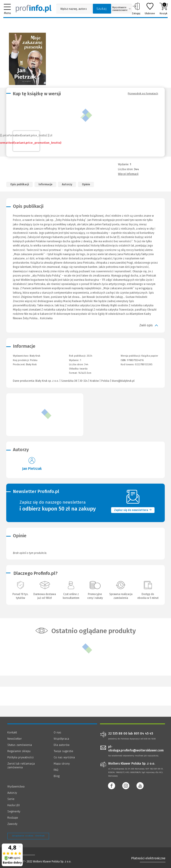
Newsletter (15, 739)
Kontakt (12, 732)
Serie (11, 799)
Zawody (12, 824)
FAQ (56, 770)
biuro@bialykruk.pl (123, 381)
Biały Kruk (31, 364)
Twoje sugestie (63, 751)
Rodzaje (13, 818)
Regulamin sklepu (19, 751)
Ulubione (150, 9)
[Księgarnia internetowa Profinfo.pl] (34, 9)
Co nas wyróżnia (64, 757)
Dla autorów (62, 745)
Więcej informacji (128, 174)
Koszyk (164, 9)
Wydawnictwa (16, 786)
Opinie (86, 184)
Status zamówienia (20, 745)
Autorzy (67, 184)
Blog (57, 776)
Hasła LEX (14, 805)
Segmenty (14, 811)
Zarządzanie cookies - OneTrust (28, 836)
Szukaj (102, 9)
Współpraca (61, 739)
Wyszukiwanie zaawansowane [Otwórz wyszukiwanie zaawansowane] (121, 9)
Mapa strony (62, 764)
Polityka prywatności (20, 757)
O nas (57, 732)
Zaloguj (136, 9)
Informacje (45, 184)
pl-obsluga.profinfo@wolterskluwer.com (136, 749)
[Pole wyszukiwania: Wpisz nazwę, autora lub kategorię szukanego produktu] (73, 9)
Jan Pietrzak (32, 469)
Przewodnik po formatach (143, 93)
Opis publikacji (19, 184)
